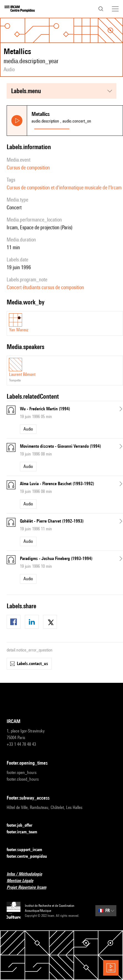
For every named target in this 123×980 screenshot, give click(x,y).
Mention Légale (23, 881)
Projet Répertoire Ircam (30, 888)
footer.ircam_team (25, 832)
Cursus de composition (28, 167)
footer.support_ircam (28, 850)
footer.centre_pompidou (30, 856)
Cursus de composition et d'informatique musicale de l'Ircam (64, 187)
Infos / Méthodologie (28, 874)
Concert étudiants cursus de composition (45, 287)
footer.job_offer (23, 825)
